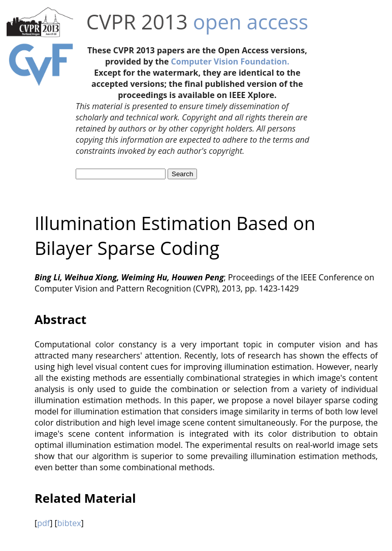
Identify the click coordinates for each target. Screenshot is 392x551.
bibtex (69, 523)
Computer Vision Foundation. (230, 61)
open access (251, 22)
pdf (43, 523)
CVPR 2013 (137, 22)
